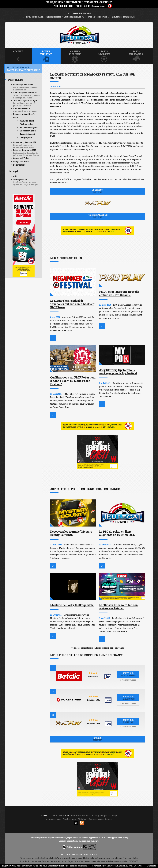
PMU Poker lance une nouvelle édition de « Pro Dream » (119, 293)
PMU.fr (129, 100)
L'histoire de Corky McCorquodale (72, 605)
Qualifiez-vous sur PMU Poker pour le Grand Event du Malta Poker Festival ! (73, 381)
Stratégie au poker (28, 131)
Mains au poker (27, 121)
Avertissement (70, 819)
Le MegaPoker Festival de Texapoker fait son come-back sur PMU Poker (72, 304)
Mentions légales (54, 819)
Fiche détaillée (128, 680)
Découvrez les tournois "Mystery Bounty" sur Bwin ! (71, 533)
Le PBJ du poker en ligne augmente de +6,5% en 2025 (117, 533)
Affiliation (83, 819)
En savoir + (139, 866)
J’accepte (152, 866)
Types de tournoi (27, 134)
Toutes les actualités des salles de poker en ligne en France (98, 648)
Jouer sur (98, 191)
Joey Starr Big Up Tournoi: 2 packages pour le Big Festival (118, 372)
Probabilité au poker (29, 127)
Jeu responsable (96, 819)
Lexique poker (26, 137)
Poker (98, 739)
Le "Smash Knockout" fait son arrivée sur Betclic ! (118, 607)
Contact (109, 819)
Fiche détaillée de (98, 216)
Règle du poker (26, 124)
